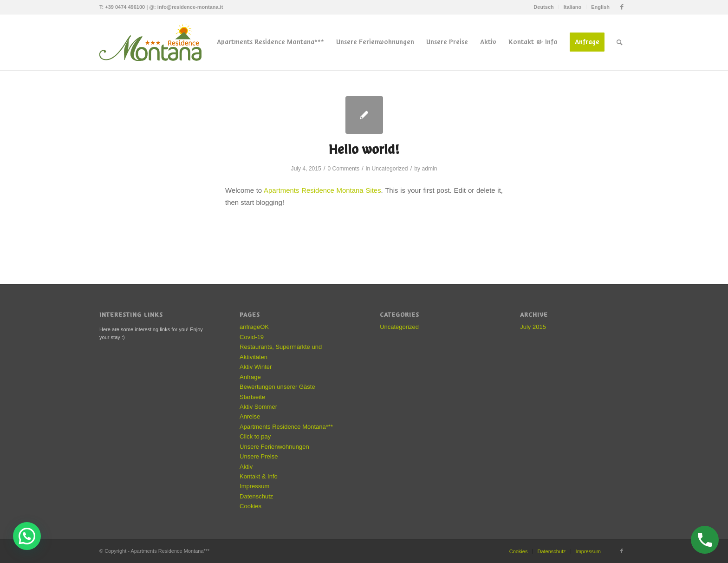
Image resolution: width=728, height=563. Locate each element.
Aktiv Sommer (258, 407)
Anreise (250, 416)
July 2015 (533, 327)
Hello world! (364, 150)
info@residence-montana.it (190, 7)
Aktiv (246, 467)
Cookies (250, 506)
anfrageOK (254, 327)
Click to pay (255, 436)
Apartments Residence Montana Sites (322, 190)
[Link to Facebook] (622, 7)
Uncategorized (390, 169)
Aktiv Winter (256, 367)
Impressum (254, 486)
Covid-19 (252, 337)
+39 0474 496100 (125, 7)
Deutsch (543, 7)
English (600, 7)
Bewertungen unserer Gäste (277, 387)
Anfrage (250, 377)
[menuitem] (544, 7)
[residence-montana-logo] (155, 42)
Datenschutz (256, 496)
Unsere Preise (259, 456)
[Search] (620, 42)
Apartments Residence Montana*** (286, 427)
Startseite (252, 397)
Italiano (573, 7)
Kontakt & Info (259, 476)
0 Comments (344, 169)
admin (429, 169)
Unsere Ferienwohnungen (274, 447)
